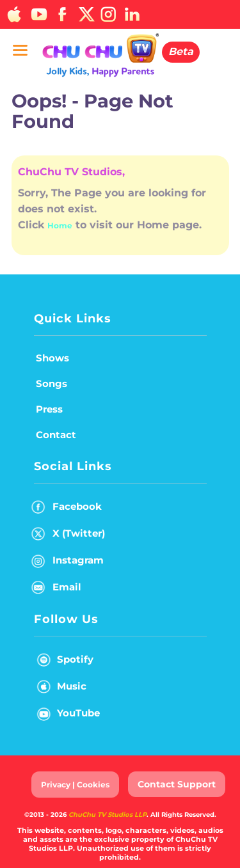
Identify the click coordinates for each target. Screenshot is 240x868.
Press (49, 409)
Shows (52, 358)
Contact (56, 435)
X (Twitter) (68, 536)
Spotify (62, 662)
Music (59, 689)
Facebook (67, 509)
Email (56, 589)
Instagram (68, 563)
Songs (52, 383)
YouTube (66, 715)
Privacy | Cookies (75, 785)
